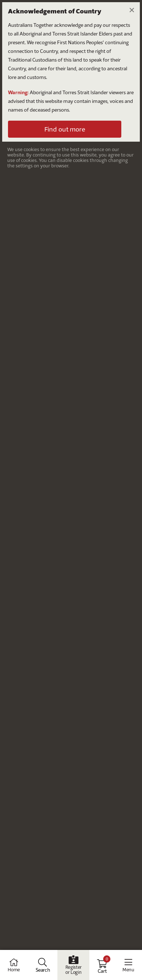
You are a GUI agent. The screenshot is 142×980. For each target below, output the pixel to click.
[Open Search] (43, 965)
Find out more (65, 129)
